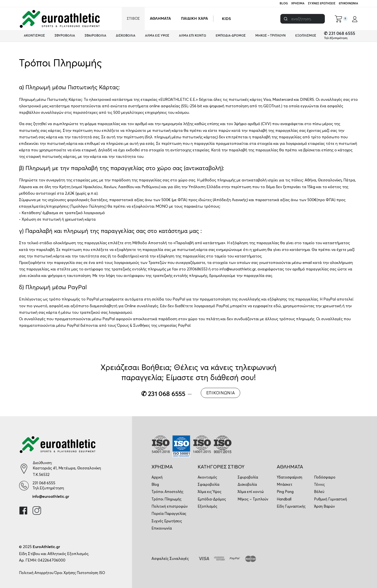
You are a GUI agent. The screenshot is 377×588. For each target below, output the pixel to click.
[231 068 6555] (24, 486)
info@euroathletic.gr (51, 497)
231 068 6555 (44, 483)
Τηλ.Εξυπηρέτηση (336, 38)
